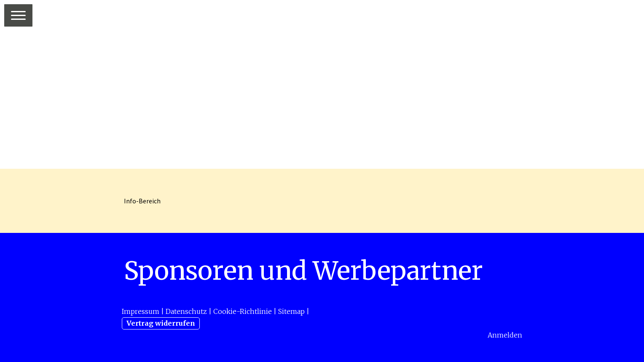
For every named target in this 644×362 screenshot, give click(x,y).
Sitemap (291, 311)
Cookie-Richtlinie (243, 311)
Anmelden (505, 335)
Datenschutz (186, 311)
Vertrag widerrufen (161, 323)
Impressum (141, 311)
